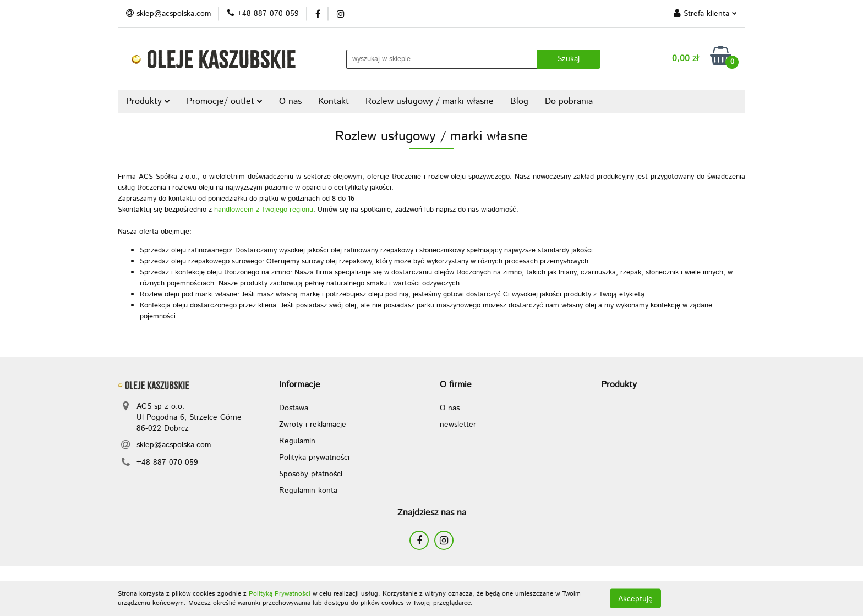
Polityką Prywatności (280, 594)
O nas (290, 101)
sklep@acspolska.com (174, 445)
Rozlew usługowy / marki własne (430, 101)
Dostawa (294, 408)
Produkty (148, 101)
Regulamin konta (308, 491)
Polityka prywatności (314, 458)
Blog (519, 101)
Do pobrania (569, 101)
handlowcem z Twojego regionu (264, 210)
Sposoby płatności (311, 474)
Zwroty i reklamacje (313, 425)
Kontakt (334, 101)
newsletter (458, 425)
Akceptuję (635, 598)
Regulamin (297, 441)
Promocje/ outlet (225, 101)
